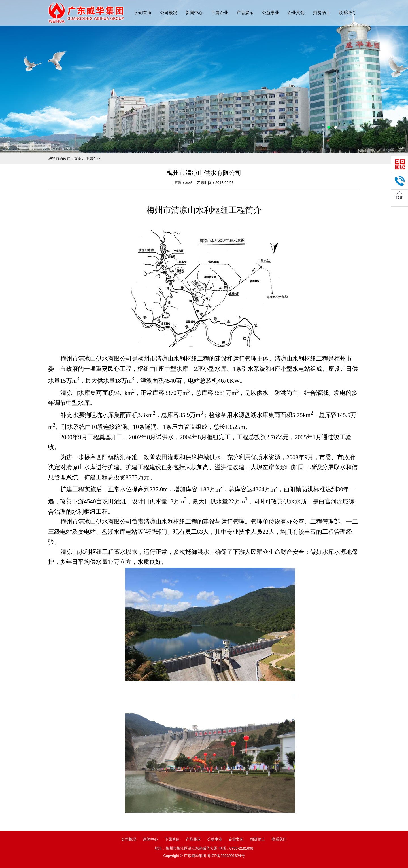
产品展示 (245, 13)
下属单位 (172, 839)
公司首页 (143, 13)
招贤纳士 (322, 13)
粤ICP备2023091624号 (226, 856)
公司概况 (169, 13)
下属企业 (220, 13)
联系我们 (347, 13)
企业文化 (296, 13)
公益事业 (271, 13)
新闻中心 (194, 13)
